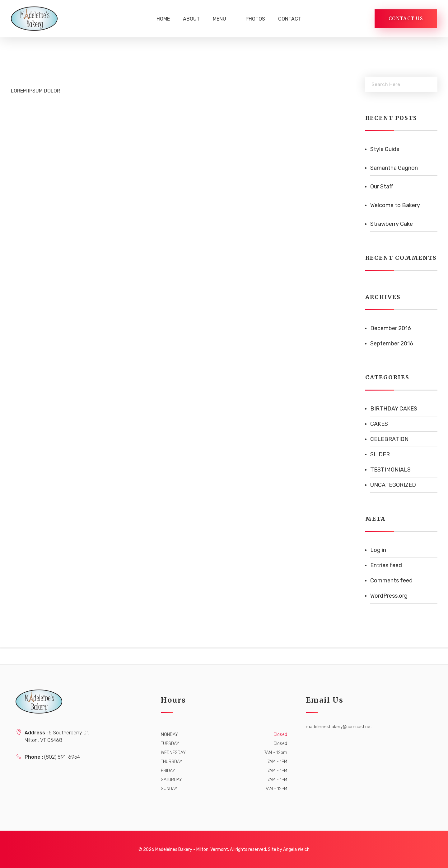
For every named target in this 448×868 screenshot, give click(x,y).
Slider (380, 454)
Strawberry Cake (392, 224)
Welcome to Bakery (395, 205)
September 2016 (392, 344)
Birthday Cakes (394, 409)
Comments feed (391, 581)
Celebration (389, 439)
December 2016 (391, 328)
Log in (378, 550)
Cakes (379, 424)
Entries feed (386, 565)
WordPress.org (389, 596)
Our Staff (382, 187)
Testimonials (390, 470)
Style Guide (385, 149)
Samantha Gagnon (394, 168)
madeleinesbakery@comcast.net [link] (339, 727)
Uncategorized (393, 485)
